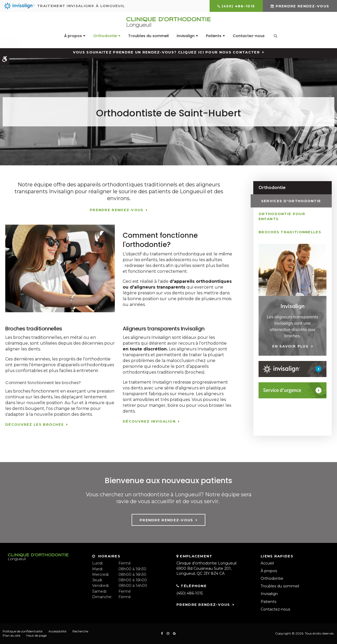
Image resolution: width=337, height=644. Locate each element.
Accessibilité (57, 631)
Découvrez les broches (34, 424)
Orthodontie (105, 36)
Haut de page (36, 635)
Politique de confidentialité (23, 631)
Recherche (80, 631)
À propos (73, 36)
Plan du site (11, 635)
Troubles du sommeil (148, 36)
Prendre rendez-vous (303, 6)
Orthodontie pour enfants (282, 216)
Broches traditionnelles (290, 232)
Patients (214, 36)
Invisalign (186, 36)
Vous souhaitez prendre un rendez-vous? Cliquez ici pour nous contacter (166, 52)
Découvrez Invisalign (149, 421)
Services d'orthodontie (289, 201)
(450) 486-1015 (238, 6)
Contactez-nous (249, 36)
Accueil (267, 563)
